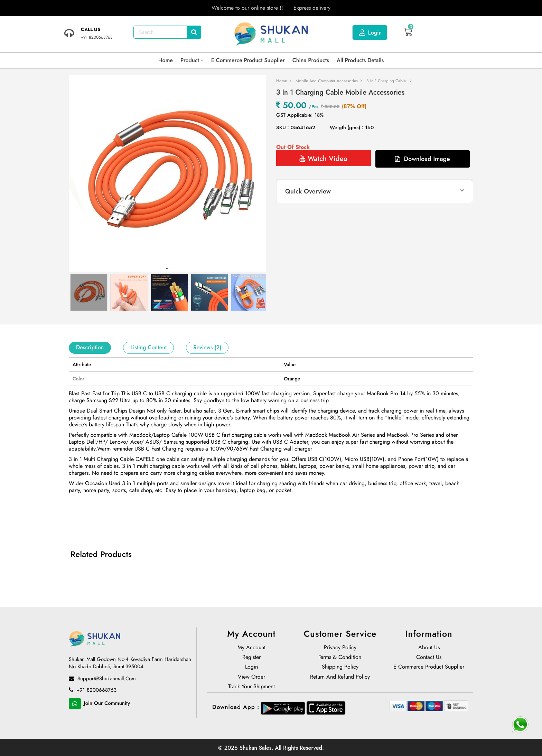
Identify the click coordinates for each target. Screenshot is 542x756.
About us (429, 648)
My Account (251, 648)
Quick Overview (308, 191)
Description (90, 347)
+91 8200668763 (93, 690)
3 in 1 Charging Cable (386, 81)
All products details (360, 60)
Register (251, 658)
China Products (311, 60)
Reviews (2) (207, 347)
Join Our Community (99, 704)
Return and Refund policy (340, 678)
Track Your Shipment (251, 687)
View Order (251, 678)
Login (370, 32)
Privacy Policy (340, 648)
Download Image (423, 159)
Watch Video (323, 159)
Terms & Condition (340, 658)
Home (166, 60)
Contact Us (429, 658)
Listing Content (148, 347)
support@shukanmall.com (102, 679)
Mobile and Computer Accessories (327, 81)
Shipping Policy (340, 668)
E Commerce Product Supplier (248, 60)
